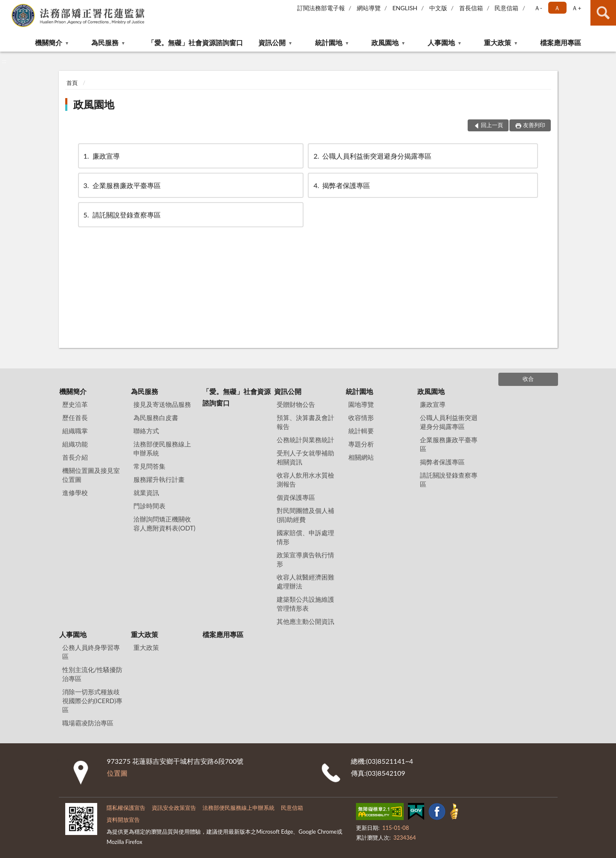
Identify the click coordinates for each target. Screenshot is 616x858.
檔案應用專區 (561, 42)
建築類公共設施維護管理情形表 (305, 604)
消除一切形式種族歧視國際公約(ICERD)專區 (93, 701)
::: (7, 6)
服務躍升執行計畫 (159, 479)
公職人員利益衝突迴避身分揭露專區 (372, 156)
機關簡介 (49, 42)
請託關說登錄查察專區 (121, 215)
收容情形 (361, 417)
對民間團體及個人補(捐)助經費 (305, 515)
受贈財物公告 (296, 404)
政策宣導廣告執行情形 (305, 559)
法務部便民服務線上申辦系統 (162, 448)
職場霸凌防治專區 (88, 723)
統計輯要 (361, 431)
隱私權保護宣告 (126, 808)
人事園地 (441, 42)
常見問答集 (149, 466)
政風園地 (385, 42)
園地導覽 (361, 404)
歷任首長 (75, 417)
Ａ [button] (557, 8)
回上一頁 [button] (492, 125)
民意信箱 (506, 8)
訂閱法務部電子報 (321, 8)
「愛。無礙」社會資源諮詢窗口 (195, 42)
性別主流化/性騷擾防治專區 (93, 674)
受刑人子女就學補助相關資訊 (305, 457)
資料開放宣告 (123, 820)
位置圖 (117, 773)
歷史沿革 (75, 404)
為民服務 (105, 42)
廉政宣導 (101, 156)
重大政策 (497, 42)
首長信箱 (471, 8)
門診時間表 (149, 506)
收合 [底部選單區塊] (528, 379)
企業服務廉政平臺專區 (121, 185)
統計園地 (329, 42)
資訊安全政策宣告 (174, 808)
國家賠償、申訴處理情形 (305, 537)
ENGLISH (405, 8)
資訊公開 (272, 42)
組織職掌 (75, 431)
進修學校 (75, 493)
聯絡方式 (146, 431)
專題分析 (361, 444)
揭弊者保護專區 (341, 185)
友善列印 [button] (534, 125)
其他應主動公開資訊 (305, 621)
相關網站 (361, 457)
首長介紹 (75, 457)
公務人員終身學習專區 (91, 652)
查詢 (603, 13)
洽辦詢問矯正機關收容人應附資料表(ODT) (164, 523)
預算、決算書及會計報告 (305, 422)
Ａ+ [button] (576, 8)
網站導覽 (369, 8)
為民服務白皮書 (156, 417)
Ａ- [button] (538, 8)
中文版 (438, 8)
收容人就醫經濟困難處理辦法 (305, 581)
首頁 (72, 83)
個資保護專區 (296, 497)
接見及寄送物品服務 (162, 404)
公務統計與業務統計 (305, 440)
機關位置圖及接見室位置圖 (91, 475)
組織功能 (75, 444)
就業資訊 (146, 493)
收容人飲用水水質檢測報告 (305, 480)
